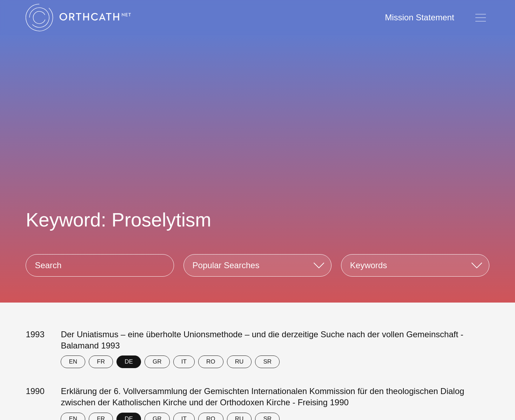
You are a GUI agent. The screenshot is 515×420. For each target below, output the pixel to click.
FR (101, 362)
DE (129, 362)
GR (157, 362)
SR (267, 362)
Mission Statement (419, 17)
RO (211, 362)
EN (73, 362)
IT (184, 362)
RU (239, 362)
